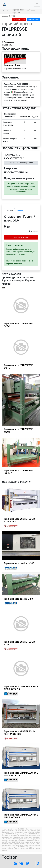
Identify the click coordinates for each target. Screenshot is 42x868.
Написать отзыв (19, 19)
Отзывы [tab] (9, 211)
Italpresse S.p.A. (12, 65)
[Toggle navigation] (37, 4)
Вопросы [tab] (20, 211)
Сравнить (7, 45)
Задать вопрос (34, 19)
